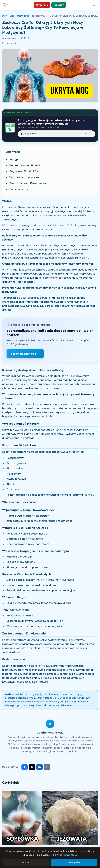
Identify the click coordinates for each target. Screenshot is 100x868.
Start (5, 16)
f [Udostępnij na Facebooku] (24, 767)
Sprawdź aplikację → (25, 354)
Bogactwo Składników (24, 171)
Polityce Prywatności (65, 855)
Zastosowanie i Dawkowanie (28, 183)
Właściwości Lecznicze (24, 177)
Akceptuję (74, 862)
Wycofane (42, 5)
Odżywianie (23, 16)
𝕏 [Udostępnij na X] (32, 767)
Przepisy (59, 5)
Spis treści (13, 152)
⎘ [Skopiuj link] (47, 767)
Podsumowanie (19, 189)
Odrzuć (26, 862)
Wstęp (14, 159)
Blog (12, 16)
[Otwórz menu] (94, 5)
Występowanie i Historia (25, 165)
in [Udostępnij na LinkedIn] (40, 767)
